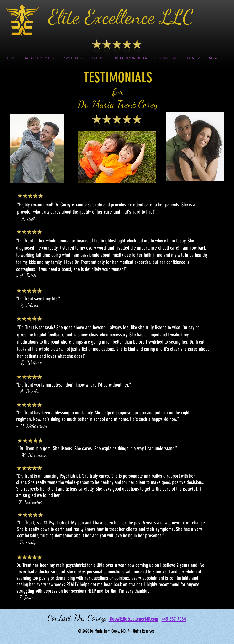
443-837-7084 (174, 619)
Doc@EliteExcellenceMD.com (133, 619)
